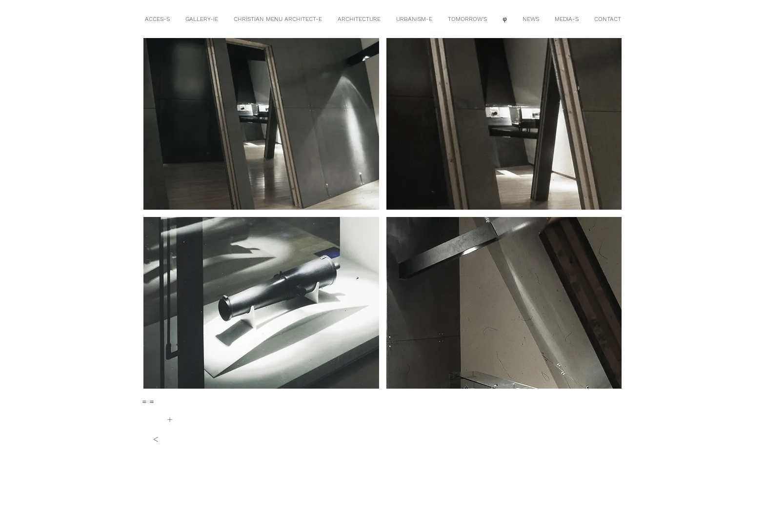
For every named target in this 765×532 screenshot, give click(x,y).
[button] (261, 124)
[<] (155, 439)
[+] (170, 419)
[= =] (148, 402)
